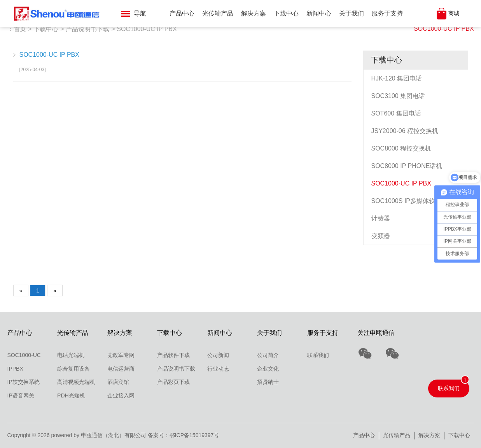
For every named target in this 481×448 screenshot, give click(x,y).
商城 (454, 13)
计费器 (381, 218)
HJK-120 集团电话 (397, 78)
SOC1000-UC (24, 355)
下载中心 (286, 13)
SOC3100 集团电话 (398, 96)
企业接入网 (121, 395)
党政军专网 (121, 355)
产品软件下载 (173, 355)
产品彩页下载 (173, 382)
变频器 (381, 236)
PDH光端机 (71, 395)
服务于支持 (387, 13)
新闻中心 (319, 13)
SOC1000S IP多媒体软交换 (410, 201)
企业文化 (268, 369)
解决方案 (254, 13)
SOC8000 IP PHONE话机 (407, 166)
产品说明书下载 (87, 29)
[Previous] (21, 290)
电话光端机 (71, 355)
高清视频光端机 (76, 382)
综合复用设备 (73, 369)
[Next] (55, 290)
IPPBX (15, 369)
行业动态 (218, 369)
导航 (134, 13)
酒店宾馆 (118, 382)
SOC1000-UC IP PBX (444, 29)
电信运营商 (121, 369)
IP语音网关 (21, 395)
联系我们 (318, 355)
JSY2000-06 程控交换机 (405, 131)
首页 (20, 29)
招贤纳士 (268, 382)
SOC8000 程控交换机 (401, 148)
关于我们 (352, 13)
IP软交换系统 (24, 382)
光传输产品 (218, 13)
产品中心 (182, 13)
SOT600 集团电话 (396, 113)
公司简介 (268, 355)
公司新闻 (218, 355)
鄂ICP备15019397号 (194, 435)
